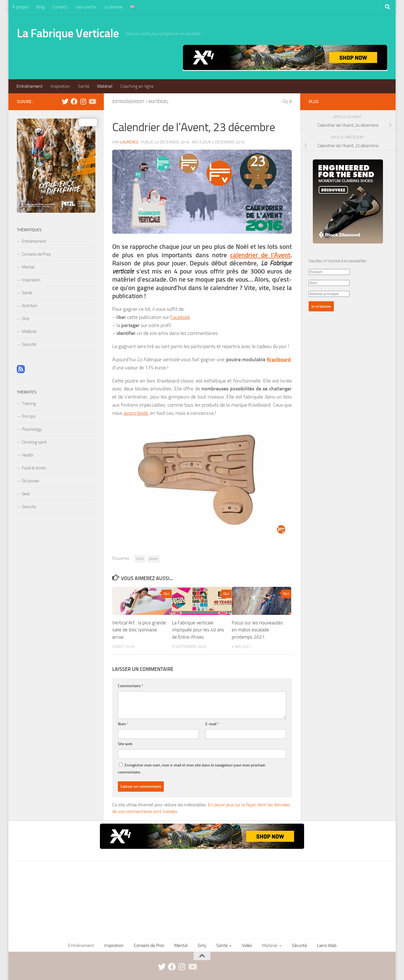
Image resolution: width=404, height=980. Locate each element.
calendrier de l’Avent (260, 255)
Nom (123, 724)
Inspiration (60, 86)
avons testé (136, 413)
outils (140, 559)
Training (29, 404)
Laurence (129, 142)
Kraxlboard (279, 360)
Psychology (32, 429)
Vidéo (247, 945)
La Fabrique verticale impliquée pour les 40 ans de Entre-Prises (198, 630)
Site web (125, 744)
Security (29, 507)
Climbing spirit (34, 442)
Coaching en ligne (137, 86)
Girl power (31, 481)
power (154, 559)
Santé (84, 86)
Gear (26, 494)
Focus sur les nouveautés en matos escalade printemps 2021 (257, 630)
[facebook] (74, 101)
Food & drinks (34, 468)
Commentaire (130, 686)
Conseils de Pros (36, 254)
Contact (60, 7)
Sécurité (29, 344)
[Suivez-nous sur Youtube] (92, 101)
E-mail (212, 724)
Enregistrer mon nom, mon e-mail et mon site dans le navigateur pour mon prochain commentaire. (192, 769)
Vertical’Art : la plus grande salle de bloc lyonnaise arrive (139, 630)
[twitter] (65, 101)
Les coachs (86, 7)
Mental (28, 267)
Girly (26, 319)
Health (28, 455)
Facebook (180, 317)
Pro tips (29, 416)
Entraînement (30, 86)
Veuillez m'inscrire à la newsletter (338, 261)
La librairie (113, 7)
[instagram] (83, 101)
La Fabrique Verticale (68, 33)
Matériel (105, 86)
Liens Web (327, 945)
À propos (20, 7)
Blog (41, 7)
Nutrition (30, 306)
